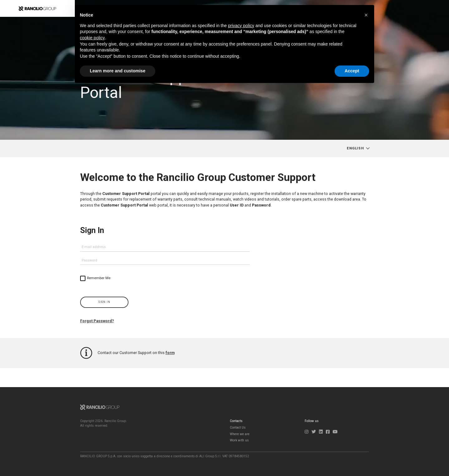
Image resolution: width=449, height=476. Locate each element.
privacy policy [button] (241, 26)
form (170, 353)
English (355, 148)
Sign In (104, 302)
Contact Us (238, 427)
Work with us (239, 440)
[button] (366, 15)
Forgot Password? (97, 321)
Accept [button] (352, 71)
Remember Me (99, 278)
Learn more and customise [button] (118, 71)
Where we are (240, 434)
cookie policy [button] (92, 38)
